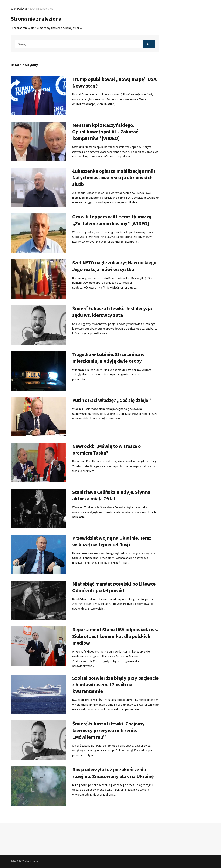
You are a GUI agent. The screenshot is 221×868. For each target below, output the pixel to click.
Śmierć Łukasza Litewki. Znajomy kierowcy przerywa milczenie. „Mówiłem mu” (108, 730)
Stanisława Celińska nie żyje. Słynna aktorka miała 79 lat (111, 495)
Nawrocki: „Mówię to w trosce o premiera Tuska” (106, 449)
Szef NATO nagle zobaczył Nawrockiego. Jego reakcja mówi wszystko (115, 266)
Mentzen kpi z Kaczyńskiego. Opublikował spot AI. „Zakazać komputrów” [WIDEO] (105, 132)
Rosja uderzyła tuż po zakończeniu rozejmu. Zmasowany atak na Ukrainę (113, 773)
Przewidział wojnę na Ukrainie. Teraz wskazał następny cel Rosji (112, 541)
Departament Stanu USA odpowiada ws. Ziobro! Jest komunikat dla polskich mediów (115, 636)
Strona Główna (19, 9)
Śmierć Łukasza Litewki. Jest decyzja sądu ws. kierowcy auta (112, 312)
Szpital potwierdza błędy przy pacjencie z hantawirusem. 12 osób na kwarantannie (115, 685)
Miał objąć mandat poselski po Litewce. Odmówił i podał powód (114, 587)
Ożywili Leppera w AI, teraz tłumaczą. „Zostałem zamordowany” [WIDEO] (112, 220)
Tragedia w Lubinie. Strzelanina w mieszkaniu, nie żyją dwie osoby (108, 358)
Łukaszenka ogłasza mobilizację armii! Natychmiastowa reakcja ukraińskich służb (114, 178)
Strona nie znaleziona (42, 9)
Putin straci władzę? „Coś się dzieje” (111, 400)
